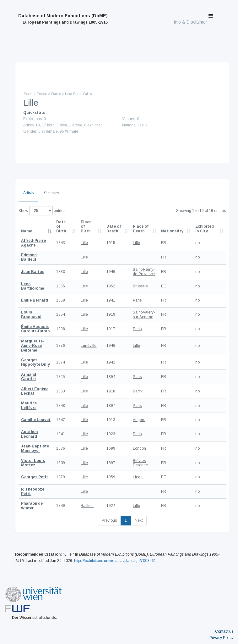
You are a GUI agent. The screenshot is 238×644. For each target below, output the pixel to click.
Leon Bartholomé (32, 286)
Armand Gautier (29, 377)
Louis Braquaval (31, 314)
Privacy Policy (221, 638)
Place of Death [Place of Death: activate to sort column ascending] (141, 229)
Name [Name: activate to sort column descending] (27, 231)
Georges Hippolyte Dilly (35, 362)
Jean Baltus (33, 272)
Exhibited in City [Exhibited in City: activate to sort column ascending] (205, 229)
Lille (84, 243)
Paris (137, 300)
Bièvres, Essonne (140, 463)
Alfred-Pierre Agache (33, 243)
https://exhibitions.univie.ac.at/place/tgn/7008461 (115, 561)
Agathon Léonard (29, 434)
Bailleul (87, 506)
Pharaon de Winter (32, 506)
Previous (109, 520)
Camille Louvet (36, 420)
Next (139, 520)
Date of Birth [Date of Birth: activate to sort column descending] (61, 227)
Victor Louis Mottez (33, 463)
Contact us (224, 631)
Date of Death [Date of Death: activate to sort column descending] (114, 229)
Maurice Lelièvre (29, 405)
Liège (138, 477)
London (139, 448)
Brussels (140, 286)
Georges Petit (35, 477)
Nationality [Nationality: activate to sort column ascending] (172, 231)
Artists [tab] (28, 193)
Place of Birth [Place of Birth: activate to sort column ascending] (86, 227)
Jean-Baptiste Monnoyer (35, 448)
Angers (139, 420)
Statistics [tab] (51, 193)
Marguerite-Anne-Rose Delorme (33, 346)
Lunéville (89, 346)
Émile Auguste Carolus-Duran (35, 329)
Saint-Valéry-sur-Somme (144, 314)
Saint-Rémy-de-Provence (144, 272)
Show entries (42, 211)
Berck (138, 391)
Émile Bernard (35, 300)
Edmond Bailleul (29, 257)
